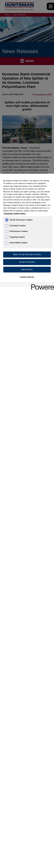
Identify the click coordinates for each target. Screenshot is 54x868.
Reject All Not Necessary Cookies (27, 254)
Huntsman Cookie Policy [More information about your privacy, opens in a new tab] (15, 213)
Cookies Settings (27, 277)
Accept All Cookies (27, 262)
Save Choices (27, 269)
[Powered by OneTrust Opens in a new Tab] (42, 285)
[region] (27, 521)
